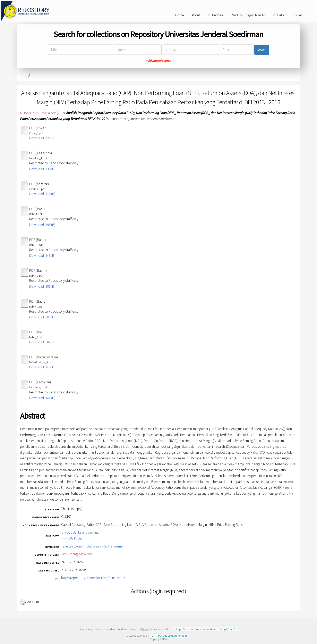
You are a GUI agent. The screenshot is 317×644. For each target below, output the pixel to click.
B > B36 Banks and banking (80, 532)
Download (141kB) (42, 398)
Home (179, 15)
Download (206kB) (42, 286)
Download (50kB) (41, 342)
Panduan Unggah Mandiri (248, 15)
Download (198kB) (42, 225)
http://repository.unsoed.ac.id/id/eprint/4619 (93, 578)
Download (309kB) (42, 317)
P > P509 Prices (72, 538)
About (196, 15)
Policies (297, 15)
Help (280, 15)
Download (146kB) (42, 256)
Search (262, 50)
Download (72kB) (41, 138)
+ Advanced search (158, 61)
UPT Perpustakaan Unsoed (170, 635)
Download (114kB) (42, 194)
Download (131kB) (42, 169)
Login (28, 75)
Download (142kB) (42, 367)
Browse (218, 15)
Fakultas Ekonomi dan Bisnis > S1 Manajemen (93, 546)
